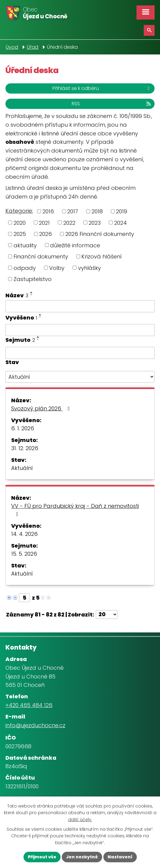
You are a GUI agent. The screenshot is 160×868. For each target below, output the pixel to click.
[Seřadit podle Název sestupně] (32, 295)
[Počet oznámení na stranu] (107, 615)
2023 (95, 222)
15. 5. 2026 (24, 554)
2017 (73, 211)
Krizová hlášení (102, 256)
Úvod (12, 47)
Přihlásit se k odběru (102, 88)
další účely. (80, 819)
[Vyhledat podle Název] (80, 306)
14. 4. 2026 (24, 534)
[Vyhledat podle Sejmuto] (80, 353)
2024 (121, 222)
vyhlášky (89, 268)
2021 (44, 222)
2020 (20, 222)
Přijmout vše (42, 857)
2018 (97, 211)
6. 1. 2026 (23, 428)
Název (17, 295)
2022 (69, 222)
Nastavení (120, 857)
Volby (57, 268)
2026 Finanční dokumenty (100, 234)
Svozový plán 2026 (42, 408)
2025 (20, 234)
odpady (25, 268)
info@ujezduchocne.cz (35, 725)
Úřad (33, 47)
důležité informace (75, 245)
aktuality (25, 245)
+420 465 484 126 (29, 705)
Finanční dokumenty (41, 256)
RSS (112, 104)
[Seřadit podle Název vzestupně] (32, 292)
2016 (48, 211)
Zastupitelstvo (33, 279)
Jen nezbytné (82, 857)
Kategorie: (19, 211)
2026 (45, 234)
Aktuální (22, 468)
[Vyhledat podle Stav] (80, 377)
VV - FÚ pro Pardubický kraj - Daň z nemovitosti (75, 510)
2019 (122, 211)
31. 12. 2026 (25, 448)
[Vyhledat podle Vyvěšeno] (80, 330)
